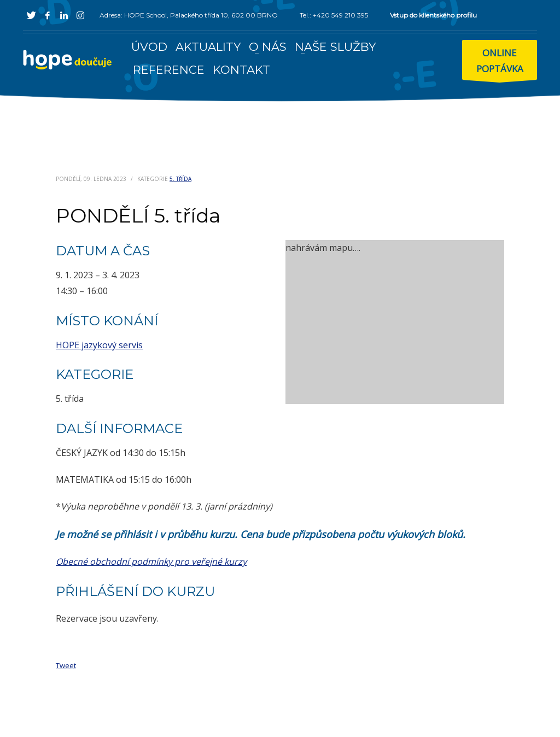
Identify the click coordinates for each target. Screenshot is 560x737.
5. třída (180, 179)
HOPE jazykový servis (99, 345)
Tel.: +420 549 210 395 (334, 15)
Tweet (66, 665)
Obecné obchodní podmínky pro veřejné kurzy (151, 561)
